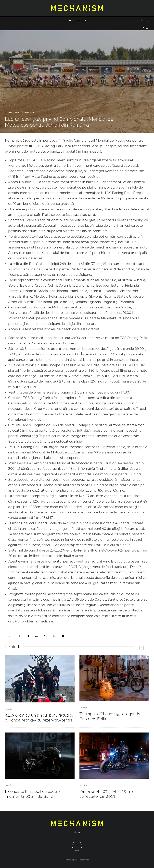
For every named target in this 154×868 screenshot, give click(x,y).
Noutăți (9, 709)
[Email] (45, 636)
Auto (71, 21)
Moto (80, 21)
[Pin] (28, 636)
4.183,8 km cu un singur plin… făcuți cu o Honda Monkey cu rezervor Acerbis (40, 718)
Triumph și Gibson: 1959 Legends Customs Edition (110, 716)
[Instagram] (147, 28)
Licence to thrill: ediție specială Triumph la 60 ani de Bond (33, 794)
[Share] (19, 636)
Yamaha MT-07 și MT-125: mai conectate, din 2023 (107, 794)
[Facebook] (143, 28)
